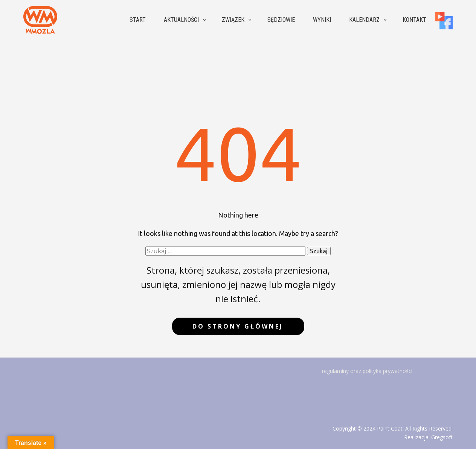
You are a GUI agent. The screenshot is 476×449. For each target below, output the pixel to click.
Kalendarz (364, 20)
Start (138, 20)
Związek (233, 20)
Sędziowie (281, 20)
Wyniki (322, 20)
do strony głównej (238, 326)
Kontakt (414, 20)
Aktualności (181, 20)
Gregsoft (442, 437)
